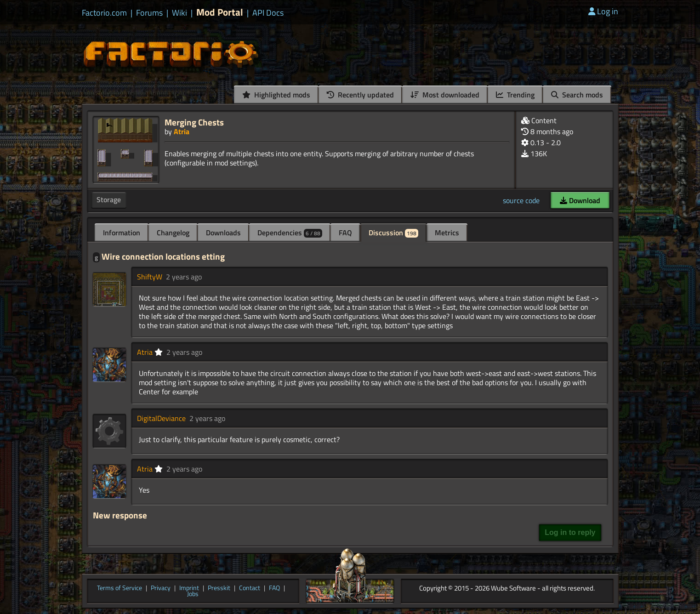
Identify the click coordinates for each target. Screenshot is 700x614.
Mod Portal (220, 12)
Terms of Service (120, 588)
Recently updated (360, 95)
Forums (149, 13)
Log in (603, 11)
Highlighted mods (276, 95)
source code (521, 200)
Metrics (447, 233)
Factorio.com (104, 13)
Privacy (161, 588)
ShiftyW (150, 277)
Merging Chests (194, 122)
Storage (109, 199)
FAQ (345, 233)
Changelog (173, 233)
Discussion (393, 233)
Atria (182, 131)
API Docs (268, 13)
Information (122, 233)
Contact (250, 588)
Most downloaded (445, 95)
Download (580, 200)
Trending (515, 95)
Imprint (189, 588)
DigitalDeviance (161, 418)
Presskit (219, 588)
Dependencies (290, 233)
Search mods (577, 95)
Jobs (193, 594)
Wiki (179, 13)
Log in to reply (570, 532)
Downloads (223, 233)
